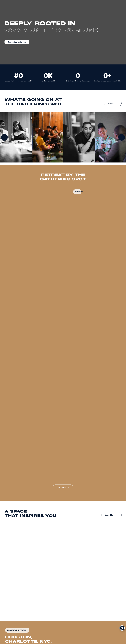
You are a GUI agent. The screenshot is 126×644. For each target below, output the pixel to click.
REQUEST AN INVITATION (17, 630)
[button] (4, 137)
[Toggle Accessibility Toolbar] (122, 628)
